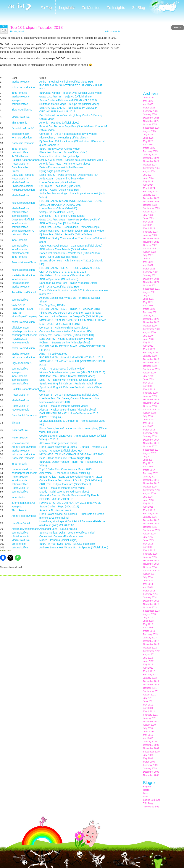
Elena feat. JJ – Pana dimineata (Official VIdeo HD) (69, 175)
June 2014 (148, 581)
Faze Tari (17, 313)
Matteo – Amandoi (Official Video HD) (61, 451)
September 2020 (151, 329)
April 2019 (148, 386)
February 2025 (150, 151)
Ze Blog (139, 8)
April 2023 (148, 225)
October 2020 (150, 326)
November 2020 (151, 322)
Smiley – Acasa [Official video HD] (59, 190)
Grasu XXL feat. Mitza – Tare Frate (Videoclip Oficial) (70, 220)
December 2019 (151, 359)
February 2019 (150, 393)
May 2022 (148, 262)
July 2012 (148, 658)
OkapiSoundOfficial (23, 220)
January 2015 (150, 557)
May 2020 (148, 343)
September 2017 (151, 450)
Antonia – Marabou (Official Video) (59, 123)
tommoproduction (22, 138)
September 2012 (151, 651)
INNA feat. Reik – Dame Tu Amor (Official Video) (67, 376)
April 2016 (148, 507)
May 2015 (148, 544)
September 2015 (151, 530)
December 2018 (151, 400)
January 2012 (150, 678)
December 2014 (151, 561)
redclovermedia (20, 283)
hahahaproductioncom (24, 331)
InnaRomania (19, 93)
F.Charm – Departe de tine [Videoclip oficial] (65, 343)
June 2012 (148, 661)
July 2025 (148, 135)
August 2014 (149, 574)
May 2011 (148, 705)
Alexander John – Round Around (58, 529)
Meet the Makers (164, 7)
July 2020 (148, 336)
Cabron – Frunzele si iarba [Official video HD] (66, 331)
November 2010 (151, 722)
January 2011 (150, 718)
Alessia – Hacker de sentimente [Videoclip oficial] (68, 410)
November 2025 (151, 121)
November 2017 (151, 443)
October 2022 (150, 245)
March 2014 (149, 591)
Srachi (15, 171)
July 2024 (148, 175)
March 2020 (149, 349)
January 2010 (150, 742)
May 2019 (148, 383)
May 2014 (148, 584)
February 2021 (150, 312)
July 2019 (148, 376)
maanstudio (18, 497)
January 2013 (150, 638)
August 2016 (149, 493)
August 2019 (149, 373)
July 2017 (148, 457)
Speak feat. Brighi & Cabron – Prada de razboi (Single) (71, 384)
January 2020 (150, 356)
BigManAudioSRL (22, 110)
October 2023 (150, 205)
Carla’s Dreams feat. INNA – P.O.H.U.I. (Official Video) (71, 480)
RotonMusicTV (20, 164)
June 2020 (148, 339)
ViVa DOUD (18, 305)
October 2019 (150, 366)
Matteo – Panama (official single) (58, 540)
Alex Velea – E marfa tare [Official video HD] (65, 275)
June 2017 (148, 460)
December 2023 (151, 198)
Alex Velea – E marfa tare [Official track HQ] (65, 473)
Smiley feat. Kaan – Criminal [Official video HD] (67, 335)
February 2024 (150, 192)
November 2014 (151, 564)
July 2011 (148, 698)
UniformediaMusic (22, 469)
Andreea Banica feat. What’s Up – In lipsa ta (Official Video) (74, 547)
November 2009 (151, 748)
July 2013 (148, 618)
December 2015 (151, 520)
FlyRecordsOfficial (22, 186)
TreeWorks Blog (151, 807)
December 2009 (151, 745)
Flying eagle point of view (54, 171)
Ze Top (46, 8)
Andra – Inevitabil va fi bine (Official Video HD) (66, 82)
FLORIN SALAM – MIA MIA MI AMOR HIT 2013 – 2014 (71, 357)
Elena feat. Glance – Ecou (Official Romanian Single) (70, 227)
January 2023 (150, 235)
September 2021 (151, 289)
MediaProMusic (20, 82)
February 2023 (150, 232)
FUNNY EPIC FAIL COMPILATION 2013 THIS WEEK (70, 503)
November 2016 (151, 483)
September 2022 (151, 249)
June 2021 (148, 299)
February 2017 (150, 473)
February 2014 (150, 594)
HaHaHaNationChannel (25, 160)
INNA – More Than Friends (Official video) (63, 249)
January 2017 (150, 477)
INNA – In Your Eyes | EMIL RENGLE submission (68, 544)
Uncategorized (17, 31)
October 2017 (150, 446)
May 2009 (148, 758)
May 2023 (148, 222)
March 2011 (149, 711)
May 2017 (148, 463)
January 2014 (150, 597)
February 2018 (150, 433)
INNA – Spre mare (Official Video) (59, 279)
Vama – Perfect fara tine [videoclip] (59, 156)
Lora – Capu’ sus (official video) (58, 182)
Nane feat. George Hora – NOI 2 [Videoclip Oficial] (68, 283)
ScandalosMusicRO (23, 128)
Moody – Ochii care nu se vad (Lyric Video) (64, 492)
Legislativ (67, 8)
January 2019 (150, 396)
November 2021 (151, 282)
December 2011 (151, 681)
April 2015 (148, 547)
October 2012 (150, 648)
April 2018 (148, 426)
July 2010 (148, 728)
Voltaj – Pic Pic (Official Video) (57, 212)
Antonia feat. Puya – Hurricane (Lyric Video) (65, 164)
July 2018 (148, 416)
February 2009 (150, 765)
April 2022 (148, 265)
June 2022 (148, 259)
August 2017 (149, 453)
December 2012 (151, 641)
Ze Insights (116, 8)
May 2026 (148, 101)
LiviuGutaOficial (21, 523)
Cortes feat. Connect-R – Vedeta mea (61, 536)
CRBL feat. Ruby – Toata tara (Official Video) (65, 484)
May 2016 (148, 504)
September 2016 (151, 490)
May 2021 (148, 302)
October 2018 (150, 406)
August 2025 (149, 131)
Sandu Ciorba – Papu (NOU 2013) (59, 506)
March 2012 (149, 671)
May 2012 (148, 665)
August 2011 (149, 695)
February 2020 (150, 353)
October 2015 (150, 527)
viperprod (17, 100)
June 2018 (148, 420)
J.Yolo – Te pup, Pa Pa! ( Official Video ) (62, 369)
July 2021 (148, 296)
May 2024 (148, 182)
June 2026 (148, 98)
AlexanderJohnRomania (25, 529)
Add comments (112, 31)
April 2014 (148, 587)
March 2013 (149, 631)
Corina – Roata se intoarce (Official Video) (64, 406)
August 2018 (149, 413)
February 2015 (150, 554)
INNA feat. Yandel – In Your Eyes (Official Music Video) (71, 93)
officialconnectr (20, 134)
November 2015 (151, 524)
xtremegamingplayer (23, 503)
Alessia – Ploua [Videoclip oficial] (58, 443)
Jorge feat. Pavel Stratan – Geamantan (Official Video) (71, 246)
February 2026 (150, 111)
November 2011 (151, 685)
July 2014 (148, 577)
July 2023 (148, 215)
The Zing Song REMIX (52, 305)
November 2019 (151, 363)
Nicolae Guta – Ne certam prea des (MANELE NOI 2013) (72, 372)
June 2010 (148, 732)
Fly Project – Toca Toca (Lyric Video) (60, 186)
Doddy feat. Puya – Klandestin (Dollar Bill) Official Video (72, 231)
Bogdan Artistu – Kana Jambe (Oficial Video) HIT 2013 (71, 477)
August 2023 (149, 212)
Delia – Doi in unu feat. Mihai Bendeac (62, 167)
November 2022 (151, 242)
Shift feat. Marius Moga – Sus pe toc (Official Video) (69, 104)
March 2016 (149, 510)
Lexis (146, 793)
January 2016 (150, 517)
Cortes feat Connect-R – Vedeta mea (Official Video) (70, 253)
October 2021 (150, 285)
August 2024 (149, 171)
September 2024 (151, 168)
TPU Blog (148, 803)
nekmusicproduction (23, 87)
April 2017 (148, 467)
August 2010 (149, 725)
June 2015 (148, 540)
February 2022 (150, 272)
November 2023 (151, 202)
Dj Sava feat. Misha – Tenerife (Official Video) (66, 234)
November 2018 (151, 403)
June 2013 (148, 621)
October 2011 (150, 688)
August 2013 (149, 614)
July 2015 (148, 537)
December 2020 (151, 319)
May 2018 (148, 423)
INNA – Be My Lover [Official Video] (60, 149)
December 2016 (151, 480)
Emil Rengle (18, 544)
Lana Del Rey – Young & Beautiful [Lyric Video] (66, 339)
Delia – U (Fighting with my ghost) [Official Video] (68, 380)
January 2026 (150, 114)
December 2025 (151, 118)
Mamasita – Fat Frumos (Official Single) (62, 216)
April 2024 (148, 185)
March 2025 (149, 148)
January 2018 (150, 436)
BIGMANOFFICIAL (22, 309)
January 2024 (150, 195)
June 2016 (148, 500)
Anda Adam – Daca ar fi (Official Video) (62, 179)
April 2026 (148, 104)
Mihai (146, 797)
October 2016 (150, 487)
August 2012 (149, 654)
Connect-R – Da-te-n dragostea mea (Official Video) (69, 395)
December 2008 (151, 772)
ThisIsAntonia (19, 123)
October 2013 (150, 607)
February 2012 (150, 675)
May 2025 (148, 141)
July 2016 (148, 497)
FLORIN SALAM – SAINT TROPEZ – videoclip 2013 (70, 309)
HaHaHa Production (23, 190)
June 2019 (148, 379)
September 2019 (151, 369)
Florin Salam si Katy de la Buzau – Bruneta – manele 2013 (73, 447)
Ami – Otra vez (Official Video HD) (59, 287)
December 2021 (151, 279)
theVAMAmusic (20, 156)
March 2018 (149, 430)
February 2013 (150, 634)
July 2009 (148, 755)
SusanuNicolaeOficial (24, 262)
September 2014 (151, 571)
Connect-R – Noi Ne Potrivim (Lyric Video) (64, 328)
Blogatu (147, 787)
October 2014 (150, 567)
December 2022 (151, 239)
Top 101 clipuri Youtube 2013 (37, 27)
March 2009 (149, 762)
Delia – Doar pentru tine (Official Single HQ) (65, 458)
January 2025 (150, 155)
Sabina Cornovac (152, 800)
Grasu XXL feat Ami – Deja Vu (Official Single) (66, 97)
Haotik (146, 790)
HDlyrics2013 (19, 339)
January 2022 (150, 275)
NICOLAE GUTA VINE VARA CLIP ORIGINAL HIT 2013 (71, 454)
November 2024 (151, 161)
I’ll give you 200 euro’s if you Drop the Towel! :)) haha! (70, 313)
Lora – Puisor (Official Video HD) (58, 208)
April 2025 (148, 145)
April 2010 (148, 738)
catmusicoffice (20, 104)
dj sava (16, 423)
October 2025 (150, 124)
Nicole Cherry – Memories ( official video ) (64, 138)
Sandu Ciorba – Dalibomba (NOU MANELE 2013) (68, 100)
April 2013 (148, 628)
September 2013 (151, 611)
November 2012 (151, 644)
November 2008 (151, 775)
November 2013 (151, 604)
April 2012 (148, 668)
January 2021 (150, 316)
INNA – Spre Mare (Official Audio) (59, 257)
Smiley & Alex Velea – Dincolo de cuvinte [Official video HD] (74, 160)
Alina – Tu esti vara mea (53, 354)
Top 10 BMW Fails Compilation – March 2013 (66, 469)
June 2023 (148, 218)
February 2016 (150, 514)
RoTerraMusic (20, 430)
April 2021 (148, 306)
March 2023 (149, 228)
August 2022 (149, 252)
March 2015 (149, 550)
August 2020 (149, 332)
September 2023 (151, 208)
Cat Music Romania (23, 143)
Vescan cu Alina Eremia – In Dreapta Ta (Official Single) (71, 316)
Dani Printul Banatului (24, 415)
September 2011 (151, 691)
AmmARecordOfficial (24, 292)
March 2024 (149, 188)
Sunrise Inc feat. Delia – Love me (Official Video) (67, 533)
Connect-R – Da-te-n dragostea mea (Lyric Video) (68, 134)
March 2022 (149, 269)
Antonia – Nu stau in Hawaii (55, 510)
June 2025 (148, 138)
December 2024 (151, 158)
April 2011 (148, 708)
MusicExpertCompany (24, 316)
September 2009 (151, 752)
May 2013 (148, 624)
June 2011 (148, 701)
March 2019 (149, 389)
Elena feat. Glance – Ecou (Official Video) (63, 152)
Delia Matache (20, 167)
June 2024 (148, 178)
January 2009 (150, 768)
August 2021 (149, 292)
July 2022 (148, 255)
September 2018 (151, 410)
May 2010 (148, 735)
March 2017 (149, 470)
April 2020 (148, 346)
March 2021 (149, 309)
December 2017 (151, 440)
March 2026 (149, 108)
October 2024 (150, 165)
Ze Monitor (91, 8)
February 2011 (150, 715)
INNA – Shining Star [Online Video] (59, 223)
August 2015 (149, 534)
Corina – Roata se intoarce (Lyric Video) (62, 488)
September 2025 (151, 128)
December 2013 (151, 601)
